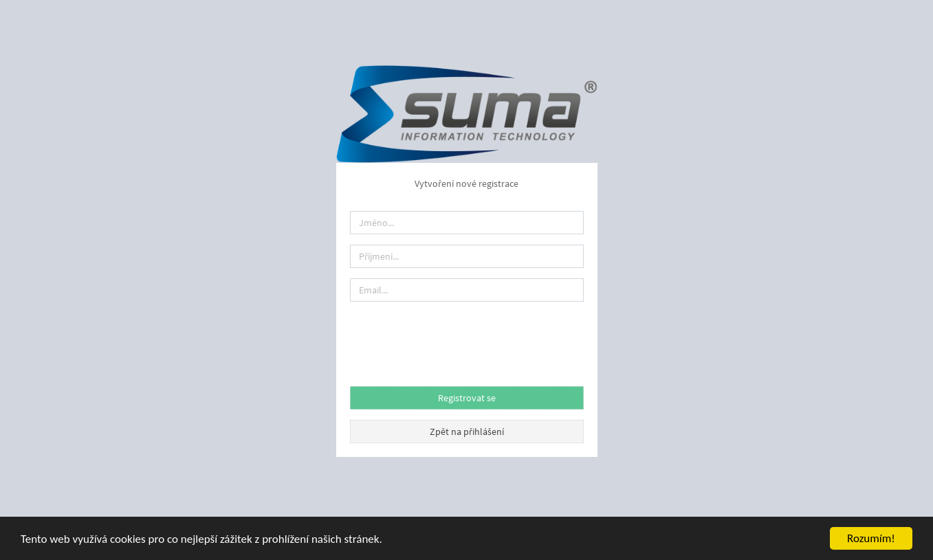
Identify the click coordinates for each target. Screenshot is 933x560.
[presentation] (454, 339)
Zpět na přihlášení (467, 432)
